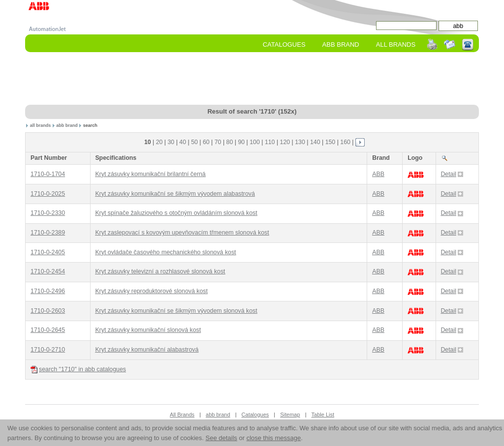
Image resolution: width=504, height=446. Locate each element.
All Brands (396, 45)
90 (241, 142)
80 (230, 142)
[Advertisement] (252, 79)
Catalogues (284, 45)
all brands (41, 125)
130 (300, 142)
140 (315, 142)
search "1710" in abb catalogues (78, 370)
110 (270, 142)
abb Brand (341, 45)
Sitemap (290, 415)
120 (285, 142)
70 (218, 142)
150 (331, 142)
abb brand (67, 125)
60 (206, 142)
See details (221, 438)
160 (345, 142)
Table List (323, 415)
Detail (452, 174)
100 (255, 142)
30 (171, 142)
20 (159, 142)
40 (183, 142)
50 (194, 142)
